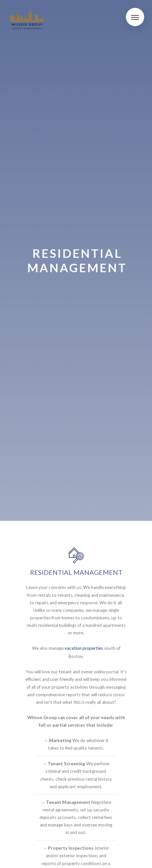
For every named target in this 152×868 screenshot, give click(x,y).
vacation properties (84, 648)
